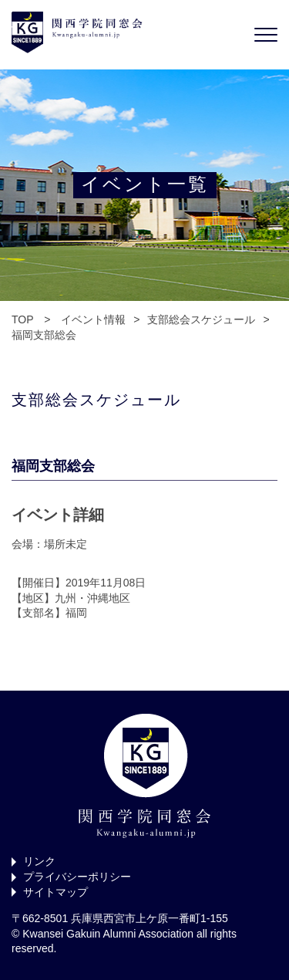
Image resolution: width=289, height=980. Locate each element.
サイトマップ (55, 892)
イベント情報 (93, 319)
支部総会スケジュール (201, 319)
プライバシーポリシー (77, 877)
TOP (22, 319)
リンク (39, 861)
